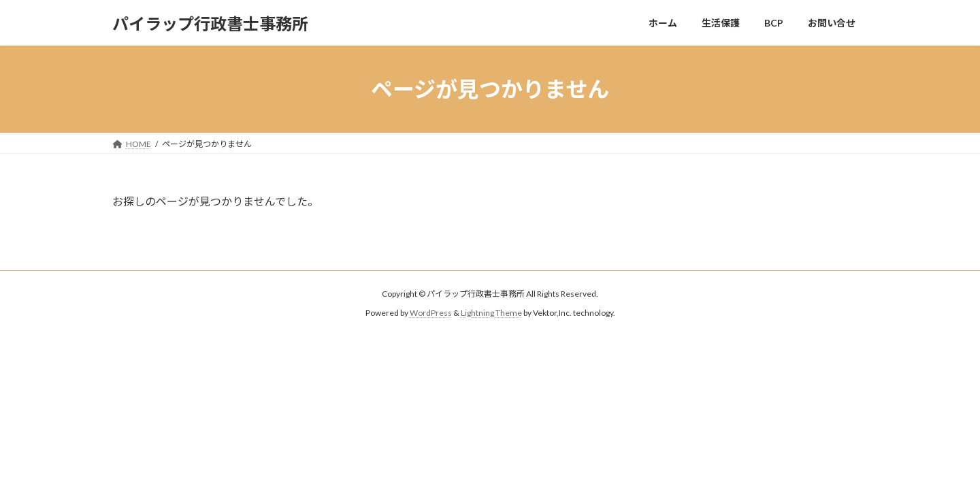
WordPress (431, 313)
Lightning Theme (491, 313)
